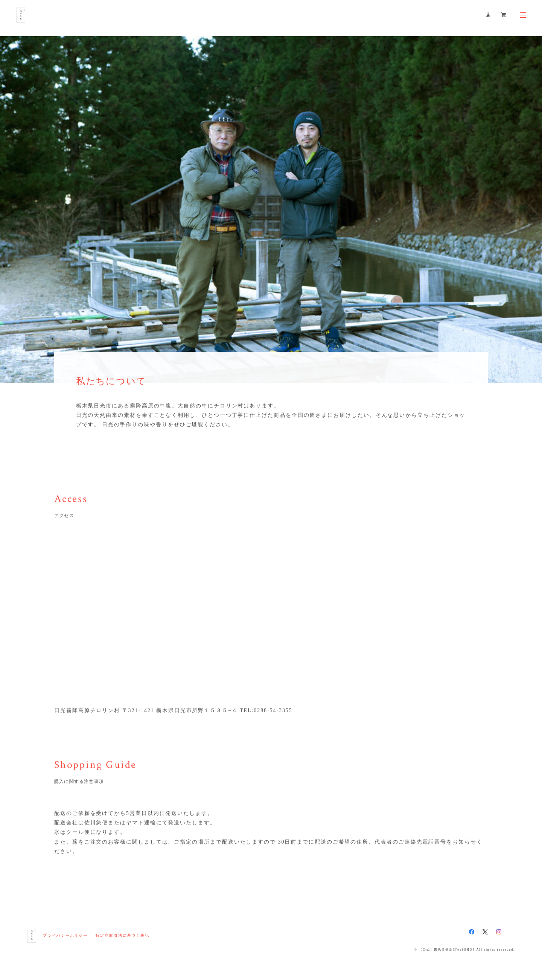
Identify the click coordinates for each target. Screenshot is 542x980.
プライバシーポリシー (65, 935)
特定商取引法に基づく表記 (123, 935)
